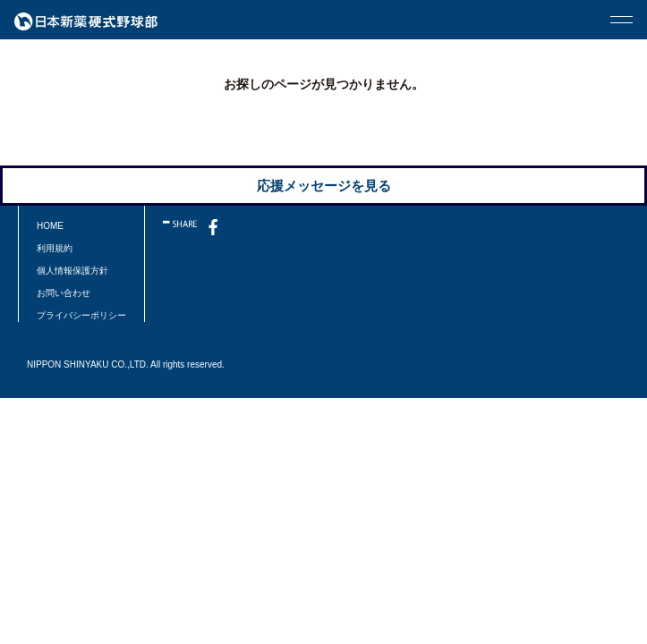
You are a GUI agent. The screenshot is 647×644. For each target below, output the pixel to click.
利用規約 (55, 248)
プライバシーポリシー (81, 315)
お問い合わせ (64, 293)
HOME (50, 226)
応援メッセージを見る (324, 186)
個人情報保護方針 (72, 271)
